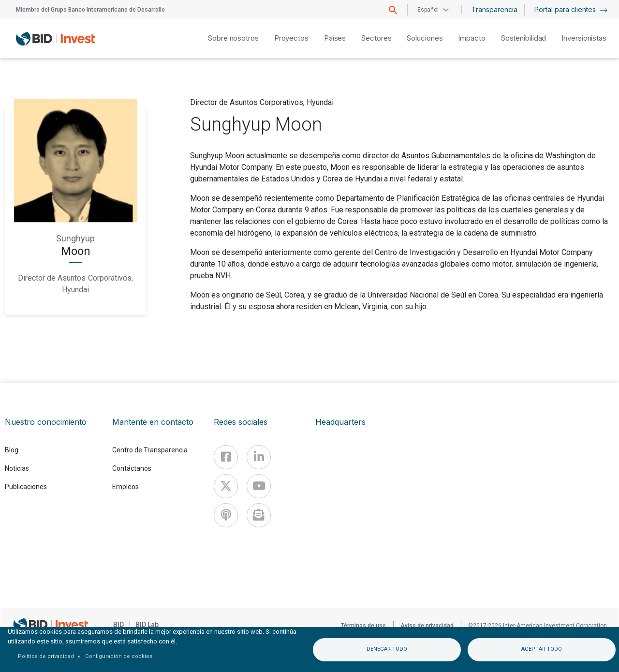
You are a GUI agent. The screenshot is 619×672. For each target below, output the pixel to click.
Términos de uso (363, 626)
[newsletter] (259, 515)
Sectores (376, 38)
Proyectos (291, 38)
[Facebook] (226, 457)
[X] (226, 486)
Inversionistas (584, 38)
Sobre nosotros (233, 38)
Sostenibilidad (524, 38)
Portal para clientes (571, 9)
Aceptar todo (542, 649)
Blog (12, 450)
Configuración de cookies (119, 656)
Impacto (472, 38)
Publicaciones (26, 487)
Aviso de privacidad (427, 626)
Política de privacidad (46, 656)
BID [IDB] (118, 625)
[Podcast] (226, 515)
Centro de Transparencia (150, 450)
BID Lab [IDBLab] (147, 625)
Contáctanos (132, 468)
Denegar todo (387, 649)
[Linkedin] (259, 457)
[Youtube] (259, 486)
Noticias (17, 468)
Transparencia (494, 9)
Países (335, 38)
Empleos (125, 487)
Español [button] (428, 10)
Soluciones (425, 38)
